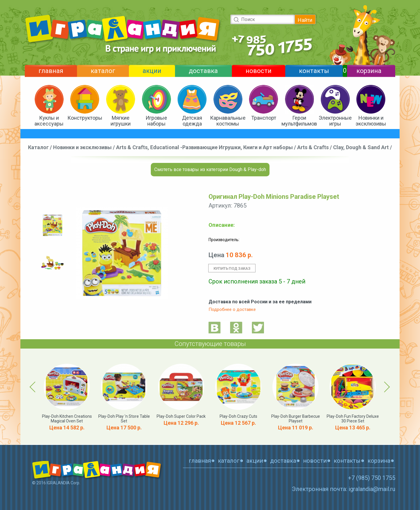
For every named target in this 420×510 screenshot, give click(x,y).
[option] (52, 225)
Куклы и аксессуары (49, 121)
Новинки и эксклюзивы (371, 121)
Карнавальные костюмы (228, 121)
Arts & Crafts (313, 147)
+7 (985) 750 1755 (372, 478)
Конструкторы (85, 118)
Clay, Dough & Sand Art (361, 147)
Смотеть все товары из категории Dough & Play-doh (210, 169)
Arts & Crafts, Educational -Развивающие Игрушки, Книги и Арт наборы (204, 147)
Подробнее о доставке (232, 309)
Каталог (38, 147)
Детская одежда (192, 121)
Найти (305, 20)
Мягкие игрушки (121, 121)
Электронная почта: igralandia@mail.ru (344, 489)
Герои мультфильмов (299, 121)
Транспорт (264, 118)
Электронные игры (335, 121)
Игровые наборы (156, 121)
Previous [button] (34, 387)
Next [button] (386, 387)
